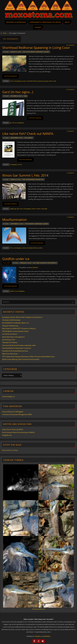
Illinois (12, 81)
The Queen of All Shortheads (11, 320)
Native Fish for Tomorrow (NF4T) (13, 430)
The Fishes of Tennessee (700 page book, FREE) (17, 414)
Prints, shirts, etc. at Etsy (10, 450)
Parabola (38, 636)
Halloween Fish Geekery (10, 342)
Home (5, 33)
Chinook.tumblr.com (38, 609)
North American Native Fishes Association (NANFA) (18, 432)
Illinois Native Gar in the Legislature (13, 337)
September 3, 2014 (16, 138)
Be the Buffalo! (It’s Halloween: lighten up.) (16, 323)
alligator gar (13, 209)
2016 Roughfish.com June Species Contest (15, 331)
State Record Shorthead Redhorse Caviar (15, 351)
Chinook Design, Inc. (9, 397)
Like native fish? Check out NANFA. (28, 134)
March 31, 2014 (16, 179)
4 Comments (70, 173)
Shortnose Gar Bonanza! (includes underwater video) (19, 345)
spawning (41, 81)
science (20, 164)
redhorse (40, 52)
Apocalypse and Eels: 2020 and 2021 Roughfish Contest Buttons (22, 317)
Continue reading (11, 76)
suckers (46, 52)
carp (38, 263)
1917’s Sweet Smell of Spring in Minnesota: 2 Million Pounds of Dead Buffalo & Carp (28, 357)
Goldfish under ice (16, 259)
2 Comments (70, 131)
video (55, 81)
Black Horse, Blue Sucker (10, 354)
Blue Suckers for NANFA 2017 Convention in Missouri (19, 328)
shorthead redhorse (32, 81)
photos (24, 81)
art (24, 52)
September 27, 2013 (17, 224)
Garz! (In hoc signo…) (18, 92)
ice (16, 291)
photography (31, 52)
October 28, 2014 (16, 96)
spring (46, 81)
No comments (70, 45)
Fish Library (29, 138)
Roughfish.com (7, 435)
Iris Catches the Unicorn (10, 334)
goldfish (43, 263)
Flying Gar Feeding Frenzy (10, 326)
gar (25, 96)
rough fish (40, 179)
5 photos (35, 267)
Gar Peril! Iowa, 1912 (9, 340)
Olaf (7, 52)
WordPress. (47, 636)
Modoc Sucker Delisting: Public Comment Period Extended (21, 359)
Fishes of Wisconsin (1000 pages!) (13, 412)
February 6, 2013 (26, 263)
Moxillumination (14, 220)
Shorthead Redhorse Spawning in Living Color (36, 48)
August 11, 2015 (16, 52)
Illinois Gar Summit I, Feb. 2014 (25, 175)
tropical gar (44, 209)
